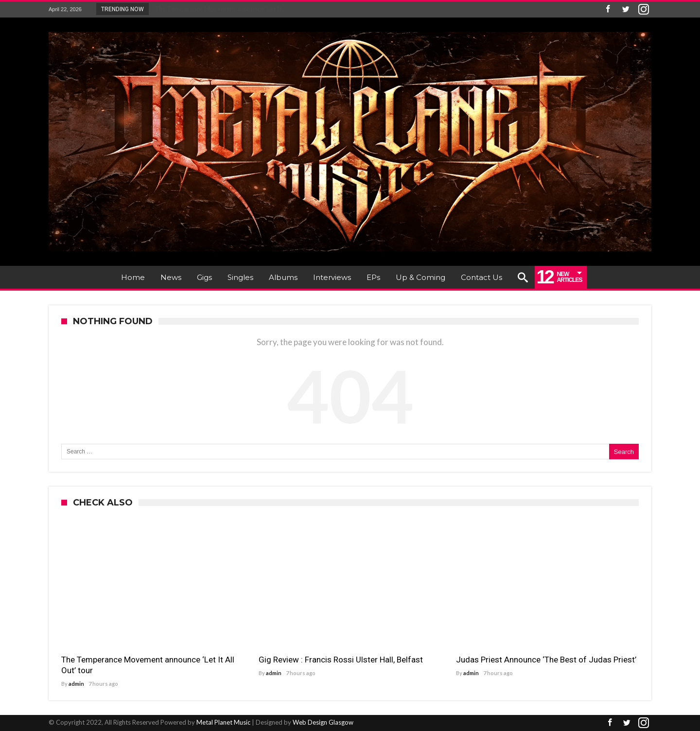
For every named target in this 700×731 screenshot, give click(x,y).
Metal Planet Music (223, 722)
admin (76, 684)
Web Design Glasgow (323, 722)
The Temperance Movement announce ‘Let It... (218, 9)
